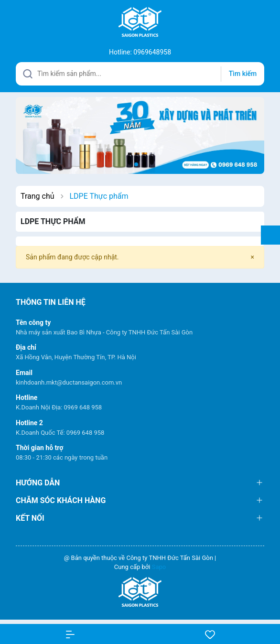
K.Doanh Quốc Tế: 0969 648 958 (60, 433)
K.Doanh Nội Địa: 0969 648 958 (59, 407)
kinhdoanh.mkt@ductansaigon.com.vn (69, 382)
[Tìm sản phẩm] (140, 74)
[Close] (253, 257)
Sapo (159, 567)
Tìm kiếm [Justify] (243, 74)
